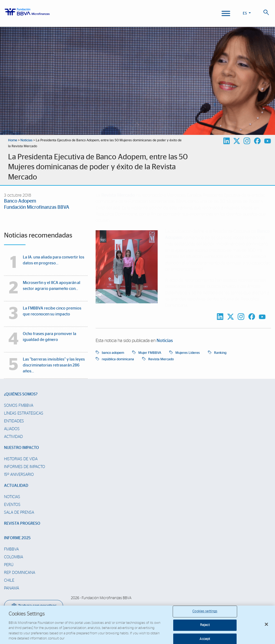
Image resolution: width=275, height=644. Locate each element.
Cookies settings (205, 614)
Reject (205, 628)
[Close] (266, 627)
